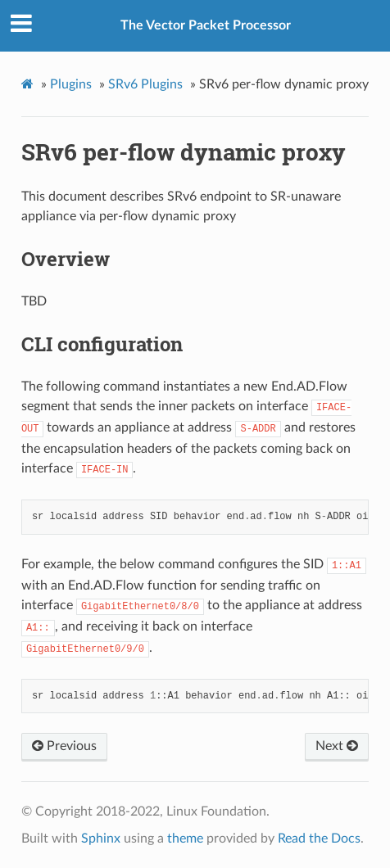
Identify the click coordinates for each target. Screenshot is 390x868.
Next (337, 746)
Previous (64, 746)
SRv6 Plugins (145, 84)
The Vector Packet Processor (206, 25)
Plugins (71, 84)
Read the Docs (319, 839)
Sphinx (101, 839)
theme (185, 839)
